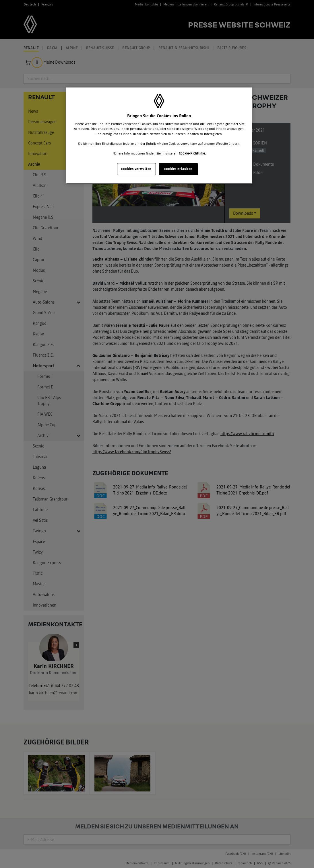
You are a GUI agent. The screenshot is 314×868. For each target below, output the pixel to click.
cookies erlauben (178, 169)
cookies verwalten (136, 169)
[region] (159, 135)
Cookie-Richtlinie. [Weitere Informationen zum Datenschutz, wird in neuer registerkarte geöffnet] (192, 153)
